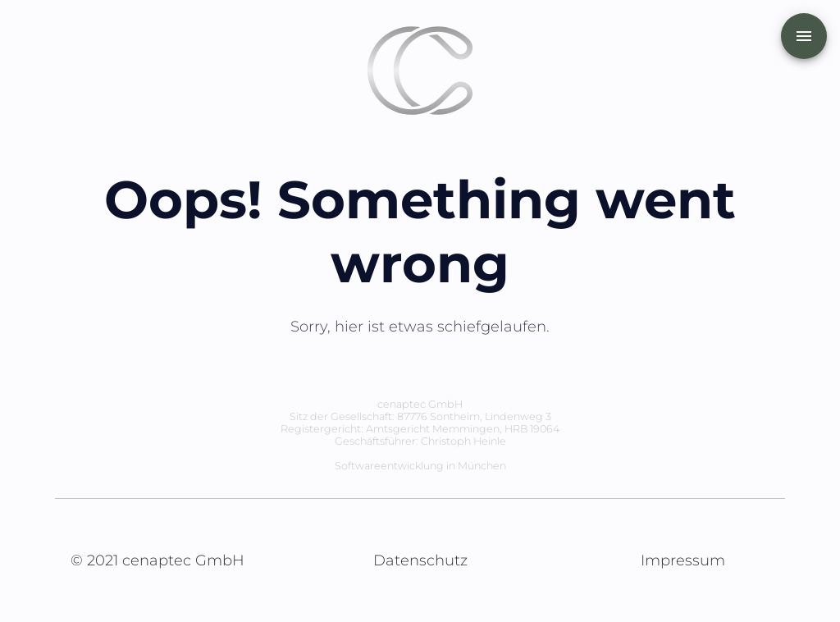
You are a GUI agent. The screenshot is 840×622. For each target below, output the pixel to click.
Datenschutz (420, 560)
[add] (804, 36)
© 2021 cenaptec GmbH (157, 560)
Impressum (683, 560)
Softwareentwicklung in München (420, 466)
